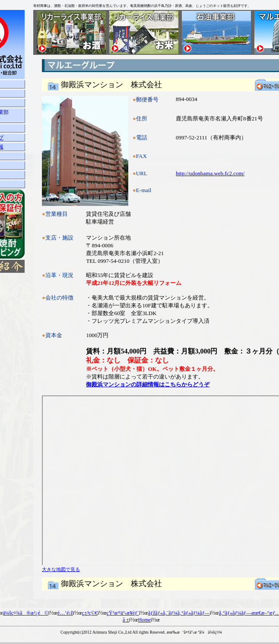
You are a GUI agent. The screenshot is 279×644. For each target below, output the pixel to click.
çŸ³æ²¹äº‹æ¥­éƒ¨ (123, 613)
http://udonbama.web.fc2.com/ (210, 173)
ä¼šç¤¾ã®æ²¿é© (26, 613)
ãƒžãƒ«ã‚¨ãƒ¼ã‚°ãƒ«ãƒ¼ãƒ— (179, 613)
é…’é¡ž (65, 613)
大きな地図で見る (61, 569)
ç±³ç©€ (90, 613)
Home (144, 620)
